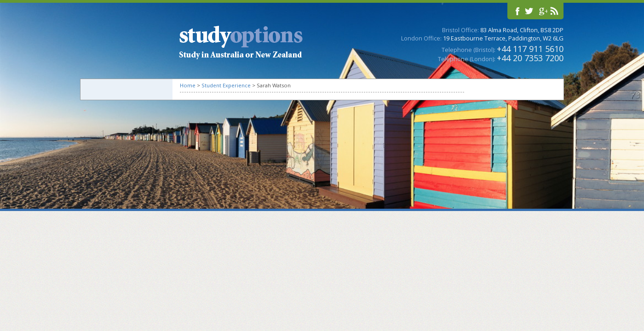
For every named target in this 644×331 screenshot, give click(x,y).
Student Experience (226, 85)
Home (188, 85)
